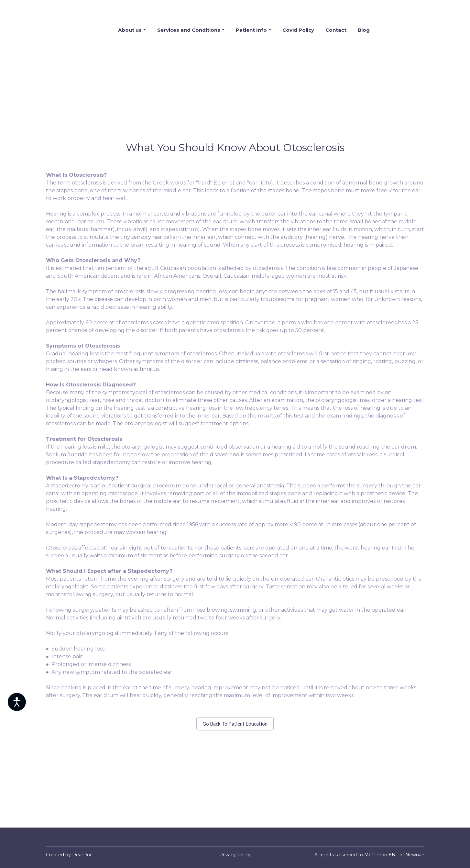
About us (130, 30)
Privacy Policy (235, 855)
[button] (235, 724)
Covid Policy (298, 30)
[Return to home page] (70, 30)
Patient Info (251, 30)
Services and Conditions (189, 30)
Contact (336, 30)
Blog (364, 30)
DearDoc (82, 855)
